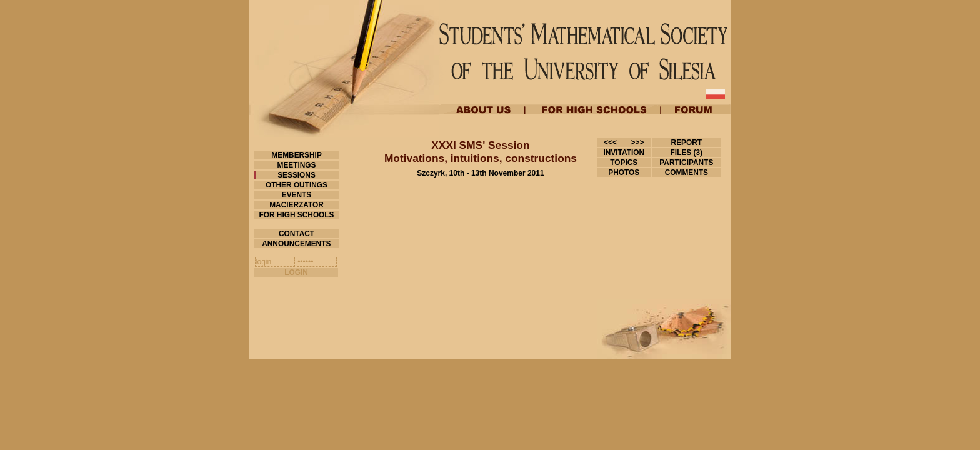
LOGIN (296, 272)
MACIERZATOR (297, 205)
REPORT (686, 142)
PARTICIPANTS (687, 162)
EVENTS (296, 195)
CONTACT (297, 234)
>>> (638, 142)
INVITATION (624, 152)
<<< (610, 142)
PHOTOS (624, 172)
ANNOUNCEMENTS (296, 244)
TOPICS (624, 162)
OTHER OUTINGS (297, 185)
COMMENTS (686, 172)
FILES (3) (686, 152)
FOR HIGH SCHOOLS (297, 215)
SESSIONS (297, 175)
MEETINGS (297, 165)
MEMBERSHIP (297, 155)
